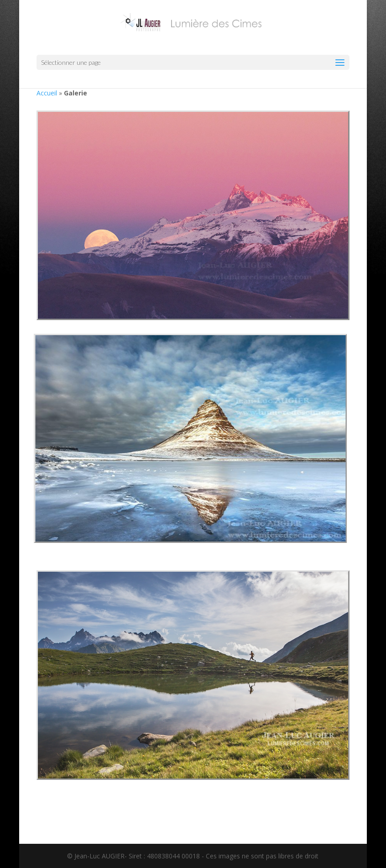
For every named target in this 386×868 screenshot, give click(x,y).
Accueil (47, 93)
